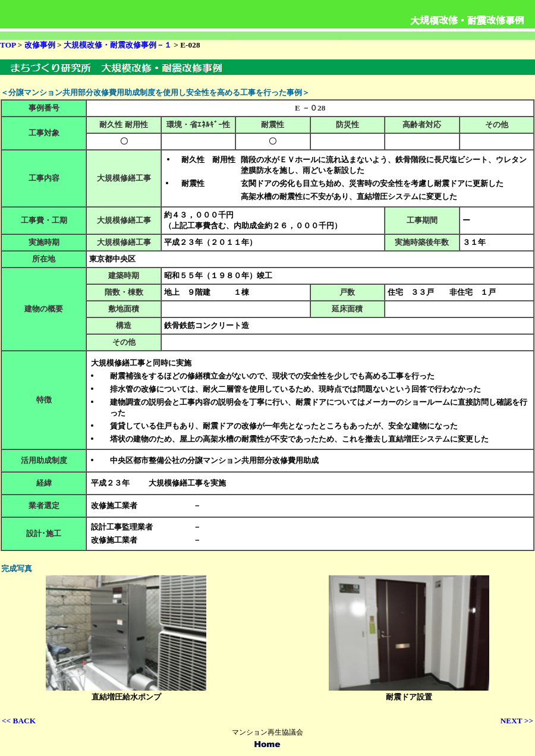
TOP (8, 45)
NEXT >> (517, 721)
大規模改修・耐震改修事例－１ (118, 45)
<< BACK (19, 721)
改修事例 (41, 45)
